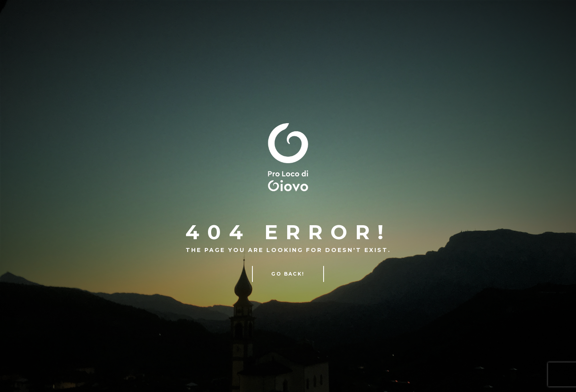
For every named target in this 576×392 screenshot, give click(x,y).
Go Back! (288, 274)
